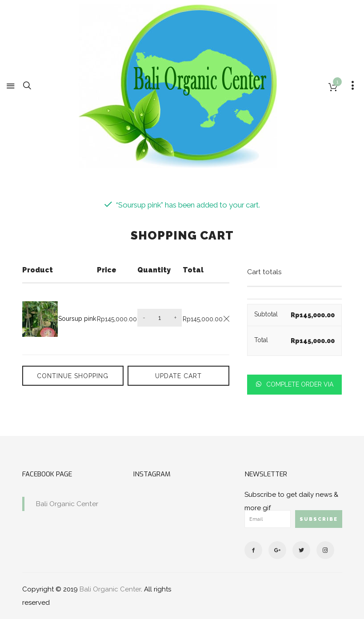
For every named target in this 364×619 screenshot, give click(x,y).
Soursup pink (77, 319)
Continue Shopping (70, 376)
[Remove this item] (226, 319)
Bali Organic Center (67, 504)
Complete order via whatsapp (299, 388)
